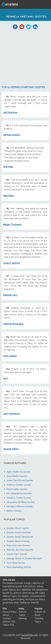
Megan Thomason (12, 224)
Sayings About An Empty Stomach (24, 558)
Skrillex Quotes (14, 511)
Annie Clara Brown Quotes (20, 480)
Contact (7, 618)
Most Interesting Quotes (19, 567)
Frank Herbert (10, 356)
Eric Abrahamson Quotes (19, 493)
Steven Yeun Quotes (17, 554)
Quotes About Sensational (20, 537)
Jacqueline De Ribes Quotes (21, 502)
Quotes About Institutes (19, 532)
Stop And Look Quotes (18, 545)
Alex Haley (8, 196)
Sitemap (23, 618)
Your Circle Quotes (16, 563)
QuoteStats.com (30, 635)
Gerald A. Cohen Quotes (19, 498)
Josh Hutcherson (12, 414)
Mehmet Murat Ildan (13, 324)
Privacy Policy (10, 612)
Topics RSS (8, 625)
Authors (22, 612)
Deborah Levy (10, 295)
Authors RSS (9, 622)
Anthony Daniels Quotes (19, 485)
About (6, 615)
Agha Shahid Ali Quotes (18, 472)
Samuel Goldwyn (12, 135)
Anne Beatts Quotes (17, 476)
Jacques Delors (11, 449)
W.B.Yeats (8, 167)
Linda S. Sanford (11, 263)
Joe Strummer (10, 112)
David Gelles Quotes (17, 489)
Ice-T (6, 378)
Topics (22, 615)
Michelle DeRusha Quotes (20, 506)
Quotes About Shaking (18, 541)
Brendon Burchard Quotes (20, 550)
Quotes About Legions (18, 528)
